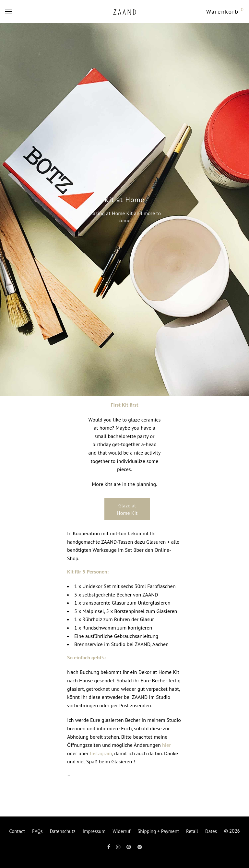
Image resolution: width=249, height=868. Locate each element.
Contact (17, 831)
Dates (211, 831)
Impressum (94, 831)
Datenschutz (63, 831)
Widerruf (121, 831)
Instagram (101, 753)
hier (166, 745)
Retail (192, 831)
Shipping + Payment (158, 831)
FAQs (37, 831)
